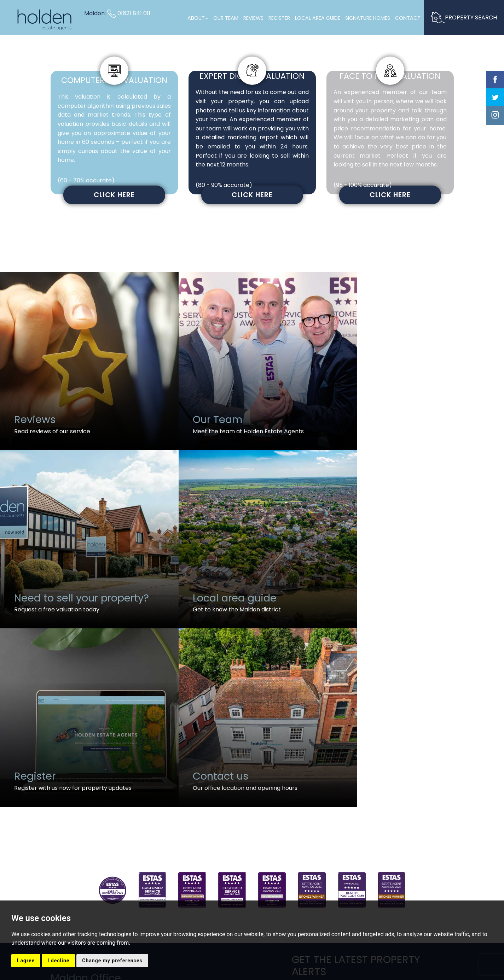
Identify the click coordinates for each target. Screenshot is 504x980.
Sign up (373, 796)
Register (279, 18)
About (198, 18)
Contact (407, 18)
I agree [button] (26, 961)
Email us (66, 824)
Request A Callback (373, 826)
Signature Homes (367, 18)
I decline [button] (58, 961)
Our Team (225, 18)
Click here (114, 195)
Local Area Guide (317, 18)
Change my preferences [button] (112, 961)
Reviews (253, 18)
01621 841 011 (129, 13)
